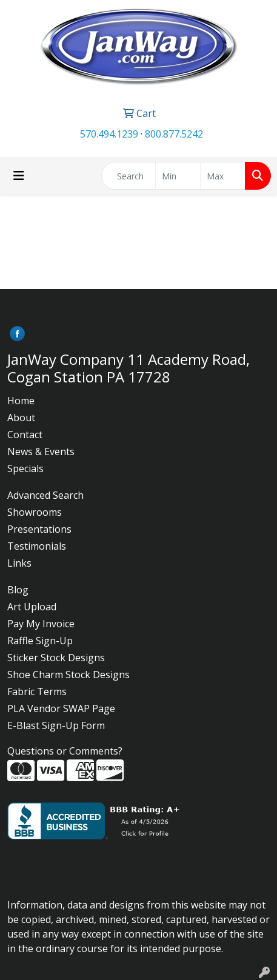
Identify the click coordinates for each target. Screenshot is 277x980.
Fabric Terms (37, 692)
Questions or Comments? (65, 751)
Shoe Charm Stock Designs (68, 675)
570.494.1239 (109, 134)
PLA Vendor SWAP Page (61, 708)
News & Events (41, 452)
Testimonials (37, 546)
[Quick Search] (128, 176)
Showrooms (35, 512)
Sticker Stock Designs (56, 658)
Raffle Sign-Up (40, 641)
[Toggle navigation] (19, 176)
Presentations (39, 529)
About (21, 418)
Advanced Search (45, 495)
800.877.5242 (174, 134)
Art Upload (32, 607)
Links (19, 563)
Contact (25, 435)
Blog (18, 590)
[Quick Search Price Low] (178, 176)
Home (21, 401)
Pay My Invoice (41, 624)
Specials (25, 468)
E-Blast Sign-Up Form (56, 725)
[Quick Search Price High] (223, 176)
